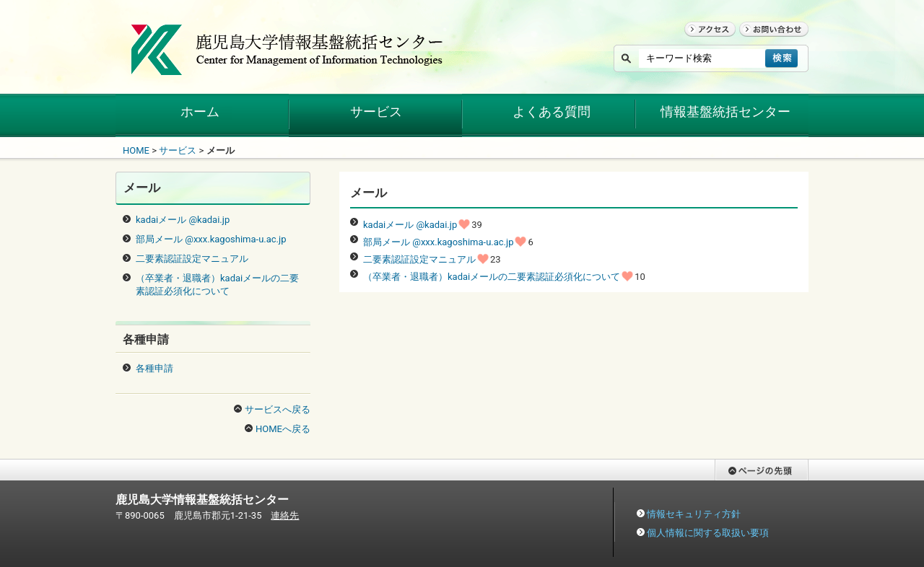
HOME (136, 150)
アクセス (703, 43)
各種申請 (154, 368)
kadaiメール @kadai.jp (410, 225)
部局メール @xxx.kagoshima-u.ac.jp (438, 242)
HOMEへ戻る (283, 429)
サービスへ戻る (278, 409)
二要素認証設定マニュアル (419, 259)
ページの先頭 (743, 487)
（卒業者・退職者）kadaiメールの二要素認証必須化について (492, 277)
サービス (178, 150)
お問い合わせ (767, 43)
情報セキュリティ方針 (694, 514)
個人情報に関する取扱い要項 (708, 533)
